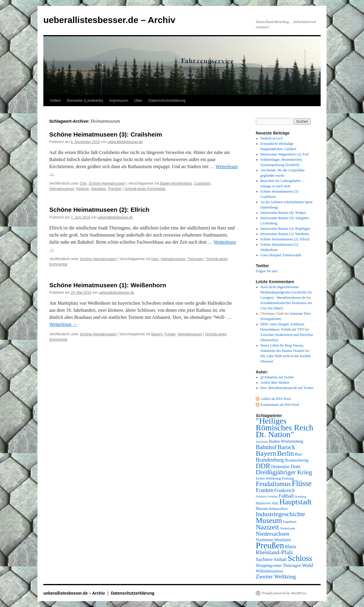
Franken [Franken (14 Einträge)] (265, 490)
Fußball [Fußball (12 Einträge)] (286, 496)
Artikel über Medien (275, 383)
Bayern (157, 334)
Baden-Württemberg (176, 183)
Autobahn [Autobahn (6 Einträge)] (262, 442)
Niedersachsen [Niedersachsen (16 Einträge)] (272, 534)
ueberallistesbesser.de (125, 142)
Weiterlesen (63, 324)
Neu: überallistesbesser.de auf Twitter (287, 388)
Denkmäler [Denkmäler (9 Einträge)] (280, 467)
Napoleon (98, 189)
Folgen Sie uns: (267, 271)
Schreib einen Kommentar (145, 189)
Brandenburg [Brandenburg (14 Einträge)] (270, 460)
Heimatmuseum (62, 189)
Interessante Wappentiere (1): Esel (285, 154)
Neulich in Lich (272, 138)
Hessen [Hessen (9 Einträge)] (262, 508)
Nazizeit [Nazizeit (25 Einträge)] (267, 527)
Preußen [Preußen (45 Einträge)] (270, 545)
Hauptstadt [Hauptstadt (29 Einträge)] (295, 502)
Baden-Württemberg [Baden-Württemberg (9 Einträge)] (286, 441)
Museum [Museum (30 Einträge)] (269, 520)
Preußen (115, 189)
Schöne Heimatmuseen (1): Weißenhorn (108, 285)
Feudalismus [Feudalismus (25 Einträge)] (273, 484)
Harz (155, 259)
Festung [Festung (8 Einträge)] (288, 478)
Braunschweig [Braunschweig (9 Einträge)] (297, 460)
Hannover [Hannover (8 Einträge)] (263, 503)
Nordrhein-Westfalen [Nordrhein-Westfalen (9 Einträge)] (273, 540)
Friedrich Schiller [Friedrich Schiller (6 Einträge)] (267, 497)
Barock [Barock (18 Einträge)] (286, 447)
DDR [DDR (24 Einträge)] (263, 466)
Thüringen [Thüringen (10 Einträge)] (292, 565)
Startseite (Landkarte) (85, 100)
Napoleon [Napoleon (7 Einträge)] (290, 522)
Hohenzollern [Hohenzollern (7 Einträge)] (278, 509)
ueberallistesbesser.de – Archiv (109, 20)
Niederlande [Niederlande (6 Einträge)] (288, 528)
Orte (83, 183)
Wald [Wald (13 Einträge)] (308, 565)
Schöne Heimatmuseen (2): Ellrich (99, 210)
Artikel (55, 100)
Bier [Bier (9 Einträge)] (299, 454)
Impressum (119, 100)
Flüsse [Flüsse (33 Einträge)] (302, 484)
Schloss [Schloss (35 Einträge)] (300, 558)
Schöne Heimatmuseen (107, 183)
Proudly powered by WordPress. (284, 593)
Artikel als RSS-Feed (276, 399)
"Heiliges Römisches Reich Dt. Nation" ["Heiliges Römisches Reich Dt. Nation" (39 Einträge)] (285, 428)
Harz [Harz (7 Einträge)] (275, 503)
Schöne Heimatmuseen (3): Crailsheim (106, 134)
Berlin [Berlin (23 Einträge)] (285, 453)
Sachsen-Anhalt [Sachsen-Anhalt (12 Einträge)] (271, 559)
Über (138, 100)
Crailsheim (203, 183)
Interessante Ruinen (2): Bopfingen (285, 229)
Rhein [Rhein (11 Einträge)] (291, 547)
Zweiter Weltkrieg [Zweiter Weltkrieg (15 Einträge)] (276, 576)
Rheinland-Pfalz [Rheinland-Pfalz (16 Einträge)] (274, 552)
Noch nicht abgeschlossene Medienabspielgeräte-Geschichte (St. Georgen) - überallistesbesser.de (287, 292)
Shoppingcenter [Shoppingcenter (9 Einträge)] (269, 565)
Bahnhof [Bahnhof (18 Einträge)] (266, 447)
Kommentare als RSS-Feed (280, 405)
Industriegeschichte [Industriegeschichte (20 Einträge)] (280, 514)
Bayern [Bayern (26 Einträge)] (266, 453)
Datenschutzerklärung (167, 100)
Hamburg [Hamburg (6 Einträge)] (301, 497)
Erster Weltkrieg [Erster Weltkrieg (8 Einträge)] (268, 478)
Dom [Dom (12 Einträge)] (295, 466)
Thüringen (195, 259)
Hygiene (83, 189)
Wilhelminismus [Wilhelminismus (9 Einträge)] (269, 571)
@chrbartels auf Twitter (277, 377)
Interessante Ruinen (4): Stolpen (283, 213)
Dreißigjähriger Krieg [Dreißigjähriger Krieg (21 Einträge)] (284, 472)
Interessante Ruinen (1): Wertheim (285, 234)
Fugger (170, 334)
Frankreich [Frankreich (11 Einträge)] (285, 490)
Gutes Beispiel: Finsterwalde (281, 255)
